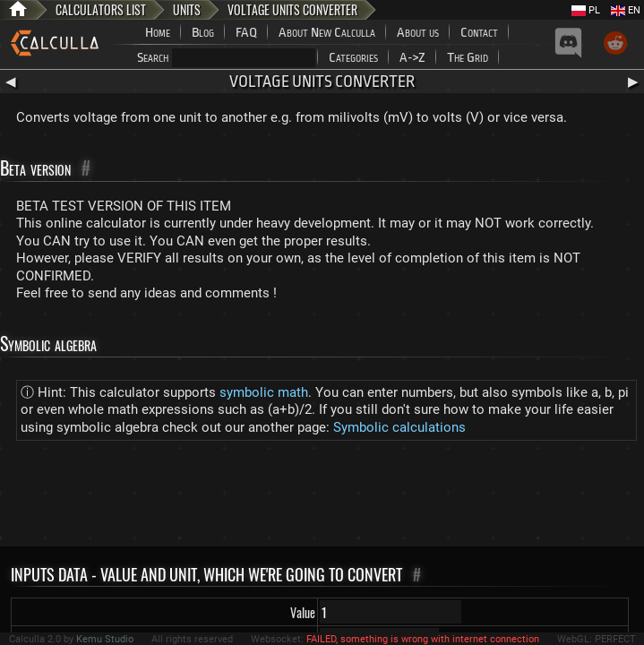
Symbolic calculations (399, 427)
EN (626, 10)
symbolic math (264, 392)
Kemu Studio (105, 639)
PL (586, 10)
